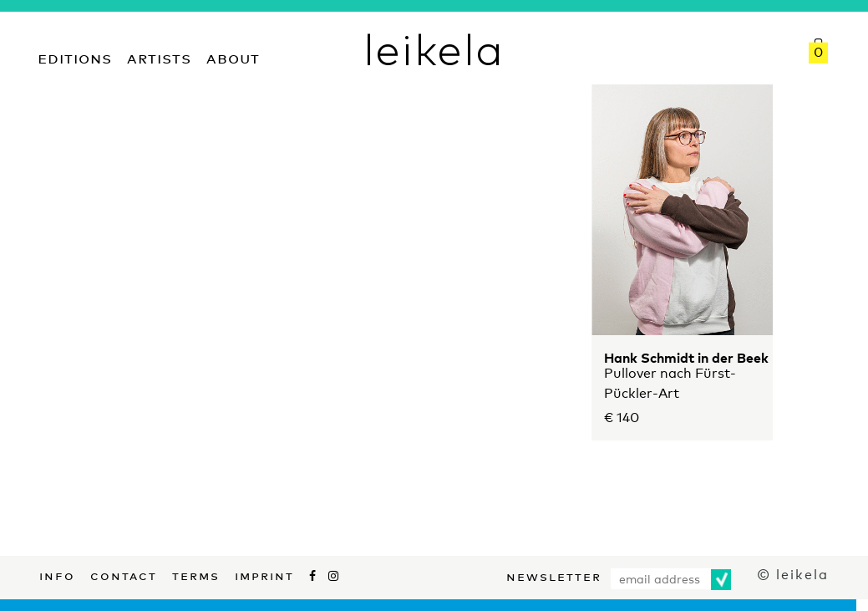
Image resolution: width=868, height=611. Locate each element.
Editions (75, 56)
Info (57, 574)
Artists (159, 56)
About (233, 56)
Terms (196, 574)
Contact (124, 574)
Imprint (264, 574)
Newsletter (554, 575)
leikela (434, 48)
